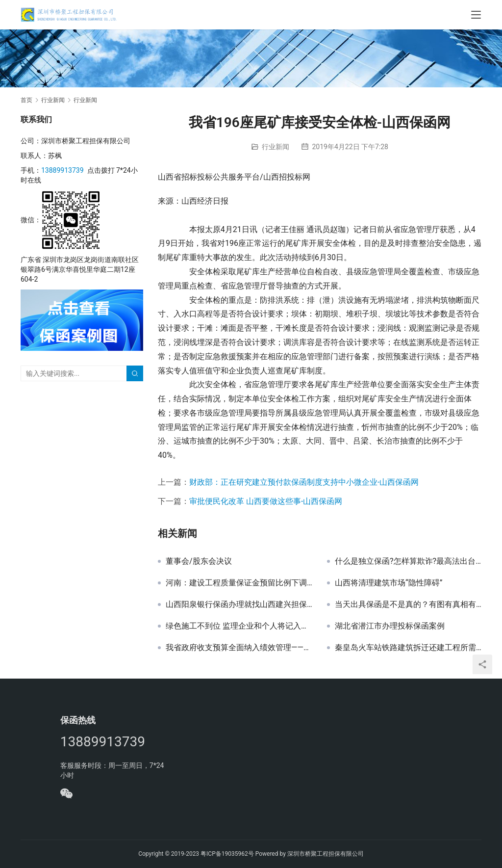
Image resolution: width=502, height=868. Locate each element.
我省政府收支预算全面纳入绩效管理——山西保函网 (239, 648)
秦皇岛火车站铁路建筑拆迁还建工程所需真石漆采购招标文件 (408, 648)
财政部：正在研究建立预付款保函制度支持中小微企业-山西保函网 (304, 482)
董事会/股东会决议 (199, 561)
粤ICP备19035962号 (227, 854)
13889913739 (63, 170)
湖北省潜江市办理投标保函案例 (390, 626)
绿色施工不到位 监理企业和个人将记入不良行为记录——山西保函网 (239, 626)
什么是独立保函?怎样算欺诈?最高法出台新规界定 (408, 561)
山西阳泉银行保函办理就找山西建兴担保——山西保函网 (239, 605)
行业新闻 (276, 147)
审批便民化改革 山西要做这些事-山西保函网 (266, 501)
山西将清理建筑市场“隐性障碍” (389, 583)
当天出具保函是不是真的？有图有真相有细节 (408, 605)
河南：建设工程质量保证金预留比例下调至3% (239, 583)
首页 (26, 100)
